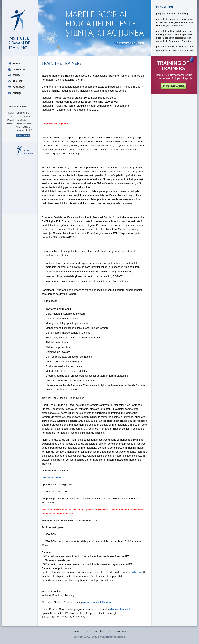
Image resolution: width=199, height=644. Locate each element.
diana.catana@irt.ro (122, 609)
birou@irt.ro (135, 572)
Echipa (17, 75)
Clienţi (17, 93)
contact (121, 632)
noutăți (98, 632)
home (78, 632)
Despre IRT (19, 69)
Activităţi (19, 87)
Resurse (18, 81)
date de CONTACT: (20, 107)
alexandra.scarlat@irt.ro (97, 602)
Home (16, 63)
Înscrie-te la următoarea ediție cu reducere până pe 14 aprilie (174, 77)
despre (60, 13)
